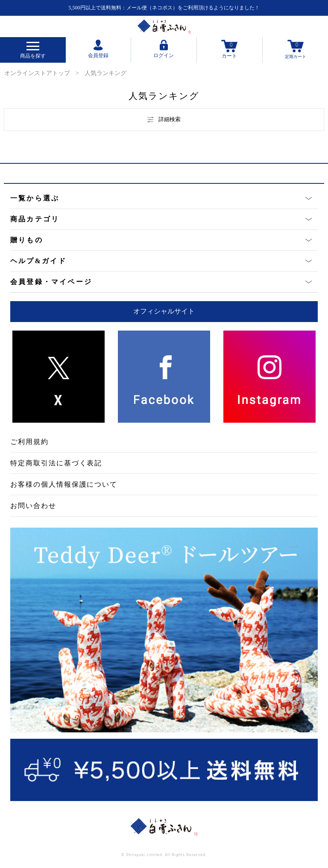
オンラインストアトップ (37, 73)
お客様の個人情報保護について (64, 484)
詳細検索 (164, 119)
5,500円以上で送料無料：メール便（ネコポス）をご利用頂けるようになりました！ (164, 8)
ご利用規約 (29, 442)
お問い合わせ (33, 506)
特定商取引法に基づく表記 (56, 463)
